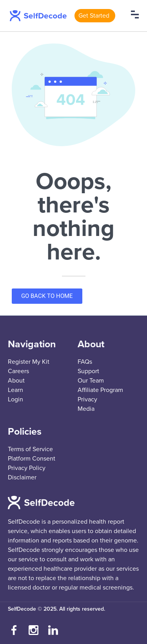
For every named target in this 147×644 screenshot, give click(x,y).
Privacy (87, 399)
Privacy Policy (27, 468)
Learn (15, 390)
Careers (18, 371)
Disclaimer (22, 477)
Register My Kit (29, 362)
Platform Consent (32, 459)
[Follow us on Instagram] (33, 630)
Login (15, 399)
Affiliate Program (100, 390)
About (16, 381)
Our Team (91, 381)
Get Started (94, 16)
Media (86, 409)
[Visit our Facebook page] (14, 630)
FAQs (85, 362)
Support (88, 371)
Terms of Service (30, 449)
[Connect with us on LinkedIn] (53, 630)
